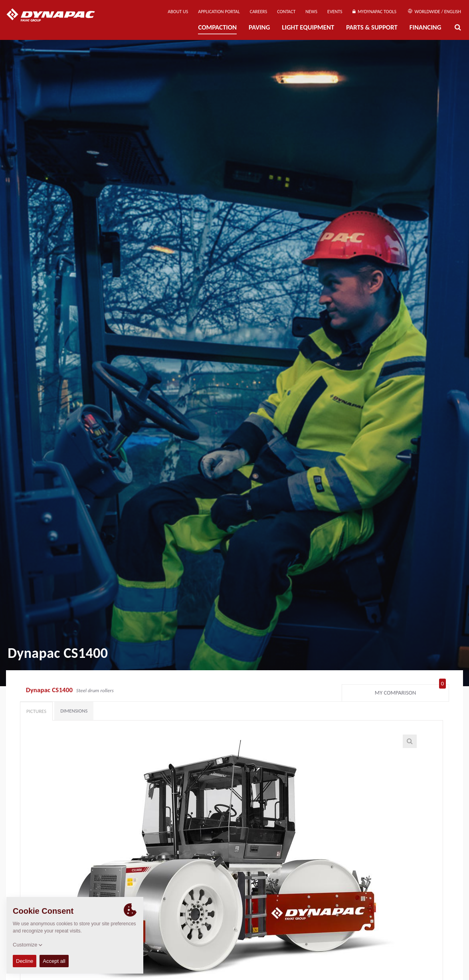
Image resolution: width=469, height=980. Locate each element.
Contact (286, 12)
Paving (259, 27)
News (311, 12)
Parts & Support (372, 27)
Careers (258, 12)
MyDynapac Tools (374, 12)
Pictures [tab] (36, 711)
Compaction (217, 27)
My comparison (410, 691)
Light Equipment (308, 27)
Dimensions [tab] (74, 711)
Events (335, 12)
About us (178, 12)
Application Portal (219, 12)
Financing (425, 27)
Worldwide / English (434, 12)
